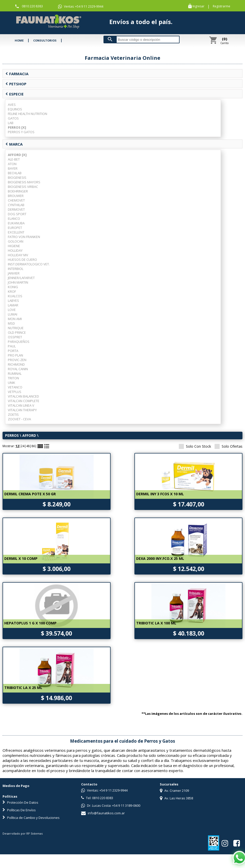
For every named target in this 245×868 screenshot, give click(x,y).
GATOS (13, 118)
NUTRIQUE (16, 328)
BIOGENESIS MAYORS (24, 182)
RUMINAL (15, 373)
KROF (12, 291)
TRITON (13, 378)
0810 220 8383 (32, 6)
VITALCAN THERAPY (22, 410)
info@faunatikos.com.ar (103, 813)
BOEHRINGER (18, 191)
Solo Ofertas (229, 446)
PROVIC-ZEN (17, 360)
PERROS (12, 435)
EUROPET (15, 228)
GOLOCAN (16, 241)
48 (28, 446)
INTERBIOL (16, 269)
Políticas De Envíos (19, 810)
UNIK (12, 383)
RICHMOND (16, 364)
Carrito (224, 41)
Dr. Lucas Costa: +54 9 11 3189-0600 (111, 805)
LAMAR (13, 305)
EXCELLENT (16, 232)
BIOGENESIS (17, 177)
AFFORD (29, 435)
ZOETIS (13, 415)
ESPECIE (14, 94)
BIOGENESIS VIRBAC (23, 187)
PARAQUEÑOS (19, 342)
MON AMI (15, 319)
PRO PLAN (15, 355)
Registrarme (222, 6)
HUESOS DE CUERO (22, 260)
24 (23, 446)
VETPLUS (15, 392)
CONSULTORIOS (45, 40)
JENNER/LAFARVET (21, 278)
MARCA (14, 144)
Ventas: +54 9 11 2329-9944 (81, 7)
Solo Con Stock (195, 446)
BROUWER (16, 196)
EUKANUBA (16, 223)
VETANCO (15, 387)
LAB (11, 123)
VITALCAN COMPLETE (24, 401)
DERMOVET (16, 209)
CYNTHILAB (16, 205)
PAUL (12, 346)
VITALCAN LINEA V (21, 405)
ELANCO (14, 219)
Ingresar (198, 6)
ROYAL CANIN (18, 369)
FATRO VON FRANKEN (24, 237)
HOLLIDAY (15, 250)
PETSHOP (16, 84)
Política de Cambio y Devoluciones (31, 818)
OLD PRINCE (17, 332)
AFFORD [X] (17, 155)
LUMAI (13, 314)
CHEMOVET (16, 200)
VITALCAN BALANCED (23, 396)
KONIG (13, 287)
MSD (11, 323)
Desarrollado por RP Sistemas (23, 833)
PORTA (13, 351)
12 (17, 446)
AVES (12, 105)
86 (33, 446)
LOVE (12, 310)
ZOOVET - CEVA (19, 419)
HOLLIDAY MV (18, 255)
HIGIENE (14, 246)
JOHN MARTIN (18, 282)
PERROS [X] (17, 127)
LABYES (13, 301)
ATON (12, 164)
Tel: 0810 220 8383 (97, 798)
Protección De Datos (20, 802)
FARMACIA (17, 74)
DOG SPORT (17, 214)
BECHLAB (15, 173)
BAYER (13, 168)
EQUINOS (15, 109)
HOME (19, 40)
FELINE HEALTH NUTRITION (28, 114)
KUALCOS (15, 296)
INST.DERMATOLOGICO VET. (29, 264)
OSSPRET (15, 337)
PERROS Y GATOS (21, 132)
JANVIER (14, 273)
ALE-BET (14, 159)
